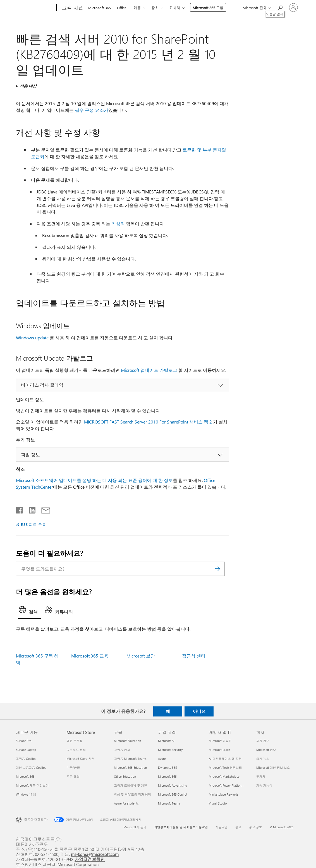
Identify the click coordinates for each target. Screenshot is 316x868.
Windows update (32, 338)
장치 (155, 8)
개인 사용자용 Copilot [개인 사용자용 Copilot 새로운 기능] (31, 768)
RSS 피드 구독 (34, 524)
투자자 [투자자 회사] (261, 776)
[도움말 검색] (280, 7)
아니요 (199, 711)
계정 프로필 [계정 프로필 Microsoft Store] (75, 741)
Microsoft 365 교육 (90, 656)
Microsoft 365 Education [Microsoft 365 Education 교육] (130, 768)
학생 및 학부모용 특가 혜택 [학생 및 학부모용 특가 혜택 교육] (132, 794)
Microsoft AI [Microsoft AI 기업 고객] (166, 741)
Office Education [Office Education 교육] (125, 776)
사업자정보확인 (90, 859)
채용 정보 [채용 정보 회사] (263, 741)
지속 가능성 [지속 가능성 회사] (264, 785)
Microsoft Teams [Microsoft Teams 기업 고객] (169, 803)
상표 (238, 827)
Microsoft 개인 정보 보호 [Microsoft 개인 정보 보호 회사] (273, 768)
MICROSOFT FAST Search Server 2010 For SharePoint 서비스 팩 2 (148, 422)
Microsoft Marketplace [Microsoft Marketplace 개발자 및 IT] (224, 776)
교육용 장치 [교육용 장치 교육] (122, 750)
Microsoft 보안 (141, 656)
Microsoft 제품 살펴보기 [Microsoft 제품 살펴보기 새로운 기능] (32, 785)
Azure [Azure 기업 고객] (162, 759)
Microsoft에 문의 (135, 827)
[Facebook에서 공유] (20, 509)
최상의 (118, 223)
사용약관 (221, 827)
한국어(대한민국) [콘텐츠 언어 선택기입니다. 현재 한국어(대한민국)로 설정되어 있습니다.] (36, 819)
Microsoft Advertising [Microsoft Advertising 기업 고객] (173, 785)
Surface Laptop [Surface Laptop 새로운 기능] (26, 750)
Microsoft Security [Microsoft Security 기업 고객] (170, 750)
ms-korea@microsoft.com (95, 854)
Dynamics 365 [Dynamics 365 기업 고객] (167, 768)
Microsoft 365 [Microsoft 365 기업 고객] (167, 776)
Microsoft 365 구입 (208, 8)
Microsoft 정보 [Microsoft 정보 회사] (266, 750)
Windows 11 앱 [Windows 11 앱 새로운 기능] (26, 794)
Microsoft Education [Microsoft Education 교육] (127, 741)
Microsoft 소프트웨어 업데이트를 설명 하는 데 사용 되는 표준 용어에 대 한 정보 (94, 480)
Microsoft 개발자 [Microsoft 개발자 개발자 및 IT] (220, 741)
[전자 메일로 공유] (43, 509)
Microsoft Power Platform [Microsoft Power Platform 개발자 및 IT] (226, 785)
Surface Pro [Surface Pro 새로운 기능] (24, 741)
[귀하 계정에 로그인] (293, 8)
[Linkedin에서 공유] (30, 509)
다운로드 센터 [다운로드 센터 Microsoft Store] (76, 750)
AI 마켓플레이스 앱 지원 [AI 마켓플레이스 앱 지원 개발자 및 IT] (225, 759)
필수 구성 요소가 (92, 110)
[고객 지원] (72, 8)
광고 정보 (255, 827)
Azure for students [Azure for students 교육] (126, 803)
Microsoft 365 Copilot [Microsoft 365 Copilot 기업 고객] (173, 794)
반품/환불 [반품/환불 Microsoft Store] (73, 768)
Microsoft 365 (100, 8)
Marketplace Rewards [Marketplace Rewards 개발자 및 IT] (224, 794)
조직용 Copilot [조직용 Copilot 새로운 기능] (26, 759)
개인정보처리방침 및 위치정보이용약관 (181, 827)
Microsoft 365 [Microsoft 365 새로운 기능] (25, 776)
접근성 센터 (194, 656)
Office (122, 8)
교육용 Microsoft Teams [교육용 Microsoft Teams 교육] (130, 759)
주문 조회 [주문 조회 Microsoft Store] (73, 776)
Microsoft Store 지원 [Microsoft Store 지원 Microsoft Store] (80, 759)
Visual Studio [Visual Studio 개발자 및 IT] (218, 803)
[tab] (30, 611)
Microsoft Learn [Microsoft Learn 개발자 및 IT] (219, 750)
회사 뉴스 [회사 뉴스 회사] (263, 759)
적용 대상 (28, 86)
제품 (137, 8)
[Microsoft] (35, 8)
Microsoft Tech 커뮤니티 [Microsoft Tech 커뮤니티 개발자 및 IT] (225, 768)
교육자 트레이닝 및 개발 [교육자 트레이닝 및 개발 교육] (131, 785)
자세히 (175, 8)
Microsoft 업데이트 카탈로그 (149, 370)
